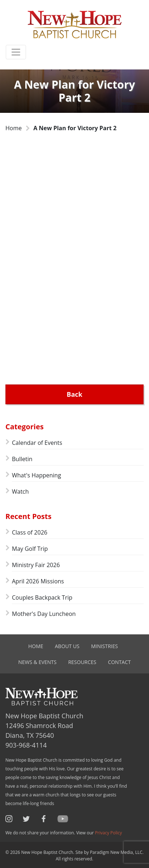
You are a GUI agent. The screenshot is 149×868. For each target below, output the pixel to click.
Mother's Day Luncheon (44, 614)
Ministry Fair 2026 (36, 565)
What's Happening (36, 475)
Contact (119, 662)
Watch (20, 492)
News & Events (38, 662)
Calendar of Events (37, 443)
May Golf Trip (30, 549)
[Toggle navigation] (16, 52)
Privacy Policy (108, 833)
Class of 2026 (30, 532)
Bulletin (22, 459)
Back (74, 394)
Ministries (104, 646)
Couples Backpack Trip (42, 597)
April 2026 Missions (38, 581)
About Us (67, 646)
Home (14, 128)
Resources (82, 662)
